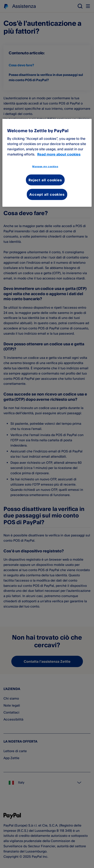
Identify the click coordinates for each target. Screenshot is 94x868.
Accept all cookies (47, 194)
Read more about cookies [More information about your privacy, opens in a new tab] (59, 154)
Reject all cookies (45, 180)
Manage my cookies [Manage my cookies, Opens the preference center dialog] (45, 166)
